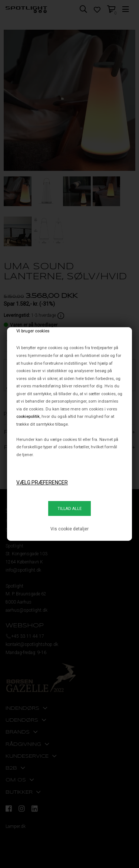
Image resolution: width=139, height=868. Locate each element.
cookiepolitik (28, 416)
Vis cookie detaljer (69, 529)
